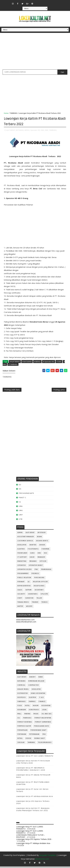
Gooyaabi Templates (48, 857)
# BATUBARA (27, 361)
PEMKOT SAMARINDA (43, 724)
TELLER (39, 600)
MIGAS (36, 715)
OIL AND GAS (47, 715)
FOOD (20, 707)
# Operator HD (49, 361)
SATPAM (29, 592)
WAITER (20, 608)
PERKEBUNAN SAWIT (38, 732)
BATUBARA (21, 683)
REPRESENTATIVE (24, 587)
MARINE (27, 715)
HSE (46, 555)
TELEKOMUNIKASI (45, 744)
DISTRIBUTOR (23, 695)
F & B (41, 699)
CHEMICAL (21, 687)
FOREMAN (45, 551)
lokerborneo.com (42, 860)
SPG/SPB (44, 596)
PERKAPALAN (22, 732)
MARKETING (22, 563)
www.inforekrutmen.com (26, 623)
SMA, (43, 130)
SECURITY (21, 596)
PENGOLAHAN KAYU (42, 728)
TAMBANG (14, 113)
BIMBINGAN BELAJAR (36, 683)
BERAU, (27, 130)
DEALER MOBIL (23, 691)
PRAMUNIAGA (46, 571)
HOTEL (27, 707)
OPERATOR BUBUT (36, 567)
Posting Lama (59, 391)
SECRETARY (39, 592)
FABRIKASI (22, 703)
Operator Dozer (25, 571)
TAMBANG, (53, 130)
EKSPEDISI (22, 699)
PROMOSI (35, 575)
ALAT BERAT (30, 534)
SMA (21, 508)
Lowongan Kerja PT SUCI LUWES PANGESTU (35, 758)
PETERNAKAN (34, 736)
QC (29, 583)
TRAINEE (35, 604)
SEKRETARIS (33, 596)
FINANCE (42, 703)
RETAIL (20, 740)
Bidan (39, 538)
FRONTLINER (22, 555)
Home (6, 113)
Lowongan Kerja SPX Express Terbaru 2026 (34, 841)
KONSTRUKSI (34, 711)
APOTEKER (42, 534)
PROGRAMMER (23, 575)
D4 (20, 491)
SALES (20, 592)
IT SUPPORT (22, 559)
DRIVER (42, 547)
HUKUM (36, 707)
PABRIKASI (27, 719)
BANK (41, 679)
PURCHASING (39, 579)
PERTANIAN (22, 736)
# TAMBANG (13, 364)
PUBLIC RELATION (24, 579)
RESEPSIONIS (39, 587)
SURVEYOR (29, 600)
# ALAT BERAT (15, 361)
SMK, (47, 130)
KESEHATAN (46, 707)
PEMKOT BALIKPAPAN (43, 719)
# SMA (59, 361)
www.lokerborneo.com (25, 621)
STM (21, 521)
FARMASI (32, 703)
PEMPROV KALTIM (24, 728)
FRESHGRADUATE (26, 495)
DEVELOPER (22, 547)
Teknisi (45, 604)
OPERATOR (22, 567)
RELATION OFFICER (40, 583)
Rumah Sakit (40, 740)
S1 (20, 504)
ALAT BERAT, (11, 130)
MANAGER (41, 559)
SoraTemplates (19, 857)
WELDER (29, 608)
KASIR (32, 559)
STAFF (20, 600)
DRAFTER (33, 547)
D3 (20, 486)
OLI (19, 719)
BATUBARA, (20, 130)
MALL (19, 715)
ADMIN (20, 534)
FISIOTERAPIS (33, 551)
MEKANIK (33, 563)
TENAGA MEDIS (23, 604)
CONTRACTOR (34, 687)
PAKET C (23, 499)
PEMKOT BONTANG (25, 724)
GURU (32, 555)
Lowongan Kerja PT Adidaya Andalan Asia (35, 798)
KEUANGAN (22, 711)
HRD (39, 555)
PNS (36, 571)
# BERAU (37, 361)
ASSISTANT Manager (26, 538)
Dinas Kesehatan (38, 695)
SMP (21, 517)
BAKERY (32, 679)
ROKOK (29, 740)
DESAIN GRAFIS (42, 542)
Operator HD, (35, 130)
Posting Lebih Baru (12, 391)
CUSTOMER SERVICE (25, 542)
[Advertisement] (35, 52)
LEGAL (44, 711)
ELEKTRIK (21, 551)
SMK (21, 512)
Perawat (21, 583)
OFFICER (43, 563)
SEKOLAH (21, 744)
